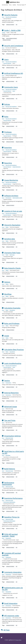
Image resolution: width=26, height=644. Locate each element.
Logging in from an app (13, 211)
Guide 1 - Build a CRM (12, 30)
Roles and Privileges (12, 323)
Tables (7, 227)
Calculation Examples (12, 308)
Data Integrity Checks (12, 268)
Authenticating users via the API (12, 589)
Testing (7, 381)
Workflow (8, 294)
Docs (3, 17)
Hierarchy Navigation (12, 225)
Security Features (11, 15)
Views (7, 310)
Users (6, 59)
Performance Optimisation (8, 484)
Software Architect (11, 196)
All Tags (7, 630)
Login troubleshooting (13, 363)
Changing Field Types (12, 253)
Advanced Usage (11, 407)
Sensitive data (10, 239)
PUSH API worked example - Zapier (10, 535)
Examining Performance (13, 498)
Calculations (12, 310)
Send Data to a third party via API (13, 452)
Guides (4, 33)
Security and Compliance (11, 17)
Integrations (8, 383)
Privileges (8, 132)
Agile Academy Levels (17, 198)
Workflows (8, 455)
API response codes (12, 616)
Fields (7, 255)
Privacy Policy (18, 640)
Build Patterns (10, 469)
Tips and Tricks (10, 420)
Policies (7, 104)
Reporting (8, 163)
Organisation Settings (13, 436)
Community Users (11, 87)
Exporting (8, 148)
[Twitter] (2, 638)
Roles (6, 117)
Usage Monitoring (17, 167)
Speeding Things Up (12, 517)
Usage (7, 336)
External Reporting (11, 393)
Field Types (12, 255)
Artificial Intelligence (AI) (14, 73)
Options (7, 282)
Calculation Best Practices (14, 350)
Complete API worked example (11, 554)
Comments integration (13, 572)
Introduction (8, 198)
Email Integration (11, 603)
